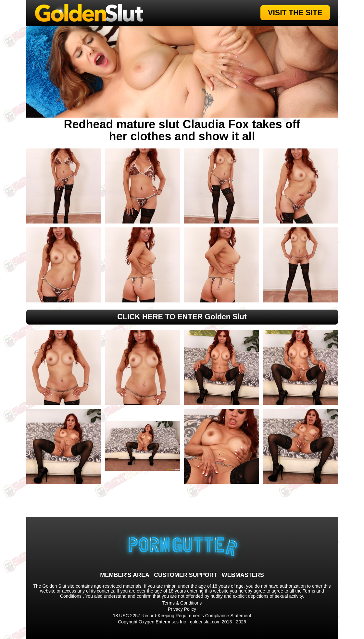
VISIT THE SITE (295, 13)
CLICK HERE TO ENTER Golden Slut (182, 317)
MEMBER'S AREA (125, 575)
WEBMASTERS (243, 575)
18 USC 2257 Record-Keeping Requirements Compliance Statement (182, 616)
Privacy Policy (182, 609)
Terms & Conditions (182, 603)
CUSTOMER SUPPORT (186, 575)
